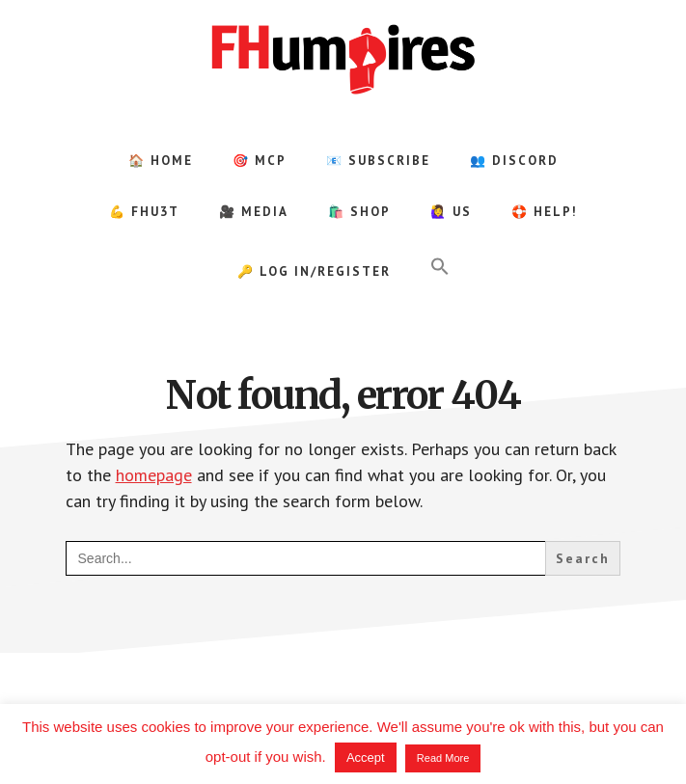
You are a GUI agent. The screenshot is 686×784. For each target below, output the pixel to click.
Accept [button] (366, 757)
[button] (440, 267)
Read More (443, 758)
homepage (154, 475)
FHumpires (343, 58)
